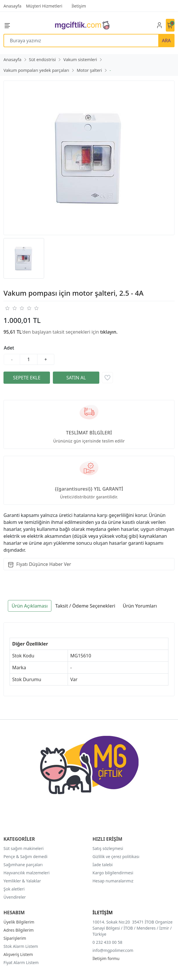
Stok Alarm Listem (21, 946)
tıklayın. (109, 332)
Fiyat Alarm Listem (21, 962)
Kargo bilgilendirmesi (113, 873)
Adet (9, 348)
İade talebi (103, 865)
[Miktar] (29, 359)
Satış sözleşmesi (108, 848)
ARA (166, 41)
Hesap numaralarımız (113, 881)
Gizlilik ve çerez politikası (116, 856)
